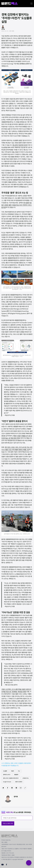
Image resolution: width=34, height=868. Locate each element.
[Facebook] (6, 865)
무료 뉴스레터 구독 (8, 823)
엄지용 (16, 796)
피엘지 (13, 771)
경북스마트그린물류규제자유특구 (11, 778)
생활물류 (16, 775)
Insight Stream (7, 782)
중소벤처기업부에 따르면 (20, 145)
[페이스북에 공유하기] (8, 788)
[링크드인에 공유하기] (12, 788)
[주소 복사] (25, 788)
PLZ (19, 771)
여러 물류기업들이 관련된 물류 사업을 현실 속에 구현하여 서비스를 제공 (17, 205)
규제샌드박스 (26, 778)
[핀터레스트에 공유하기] (16, 788)
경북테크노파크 (7, 775)
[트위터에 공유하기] (3, 788)
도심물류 (5, 771)
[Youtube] (2, 865)
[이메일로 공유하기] (21, 788)
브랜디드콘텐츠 (19, 782)
